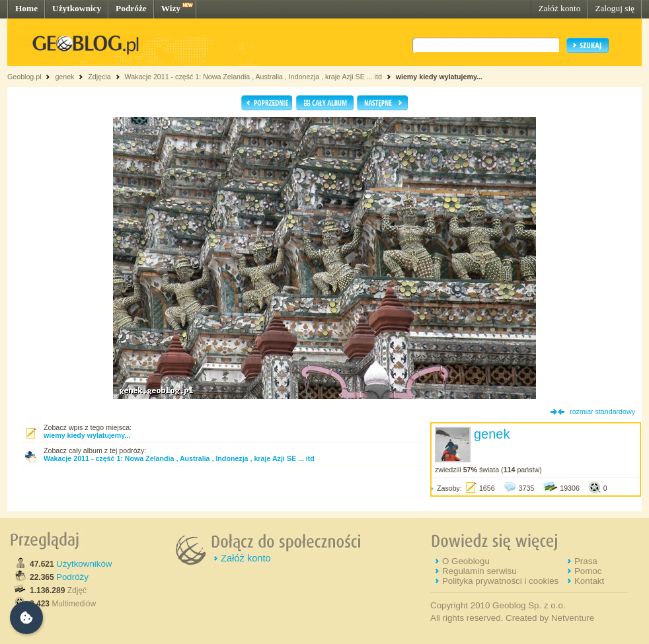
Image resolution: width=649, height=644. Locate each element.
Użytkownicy (77, 8)
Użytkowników (84, 564)
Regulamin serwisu (479, 571)
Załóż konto (559, 8)
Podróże (131, 8)
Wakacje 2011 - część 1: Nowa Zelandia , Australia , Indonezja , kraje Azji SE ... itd (253, 77)
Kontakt (589, 581)
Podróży (72, 577)
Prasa (586, 561)
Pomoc (588, 571)
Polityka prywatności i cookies (500, 581)
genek (64, 77)
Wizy (171, 8)
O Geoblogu (466, 561)
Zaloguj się (615, 8)
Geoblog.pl (24, 77)
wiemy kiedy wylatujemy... (439, 77)
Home (26, 8)
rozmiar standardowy (602, 411)
